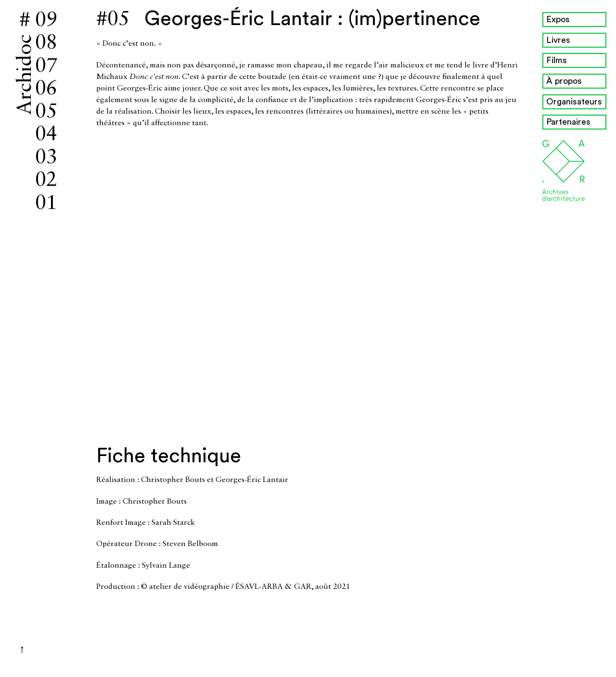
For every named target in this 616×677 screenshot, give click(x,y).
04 (46, 135)
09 (46, 21)
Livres (558, 40)
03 (46, 158)
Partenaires (568, 122)
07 (46, 66)
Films (557, 60)
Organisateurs (574, 102)
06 (46, 89)
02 (46, 181)
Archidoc (26, 75)
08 (46, 43)
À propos (564, 81)
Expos (558, 19)
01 (46, 204)
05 (46, 112)
